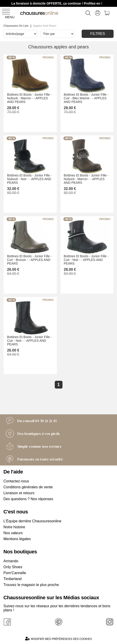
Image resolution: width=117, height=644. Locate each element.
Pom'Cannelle (15, 573)
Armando (11, 561)
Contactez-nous (16, 481)
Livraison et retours (19, 493)
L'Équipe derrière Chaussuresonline (32, 521)
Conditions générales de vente (28, 487)
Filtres (98, 34)
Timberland (12, 579)
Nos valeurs (13, 533)
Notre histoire (14, 527)
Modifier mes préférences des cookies (58, 639)
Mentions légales (17, 539)
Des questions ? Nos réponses (28, 499)
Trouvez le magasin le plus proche (31, 585)
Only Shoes (13, 567)
